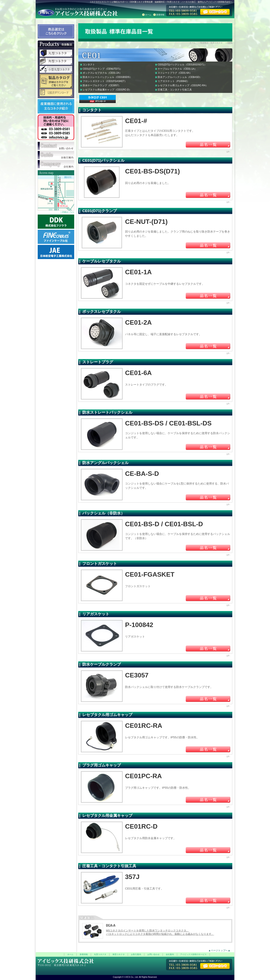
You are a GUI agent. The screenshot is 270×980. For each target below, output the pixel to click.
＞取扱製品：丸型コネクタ (210, 43)
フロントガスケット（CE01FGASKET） (105, 81)
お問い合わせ (153, 954)
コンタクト (89, 65)
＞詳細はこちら (67, 212)
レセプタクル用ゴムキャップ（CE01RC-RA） (183, 85)
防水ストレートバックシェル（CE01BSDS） (107, 77)
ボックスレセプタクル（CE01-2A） (102, 73)
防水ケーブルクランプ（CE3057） (102, 85)
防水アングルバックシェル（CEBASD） (180, 77)
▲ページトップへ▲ (219, 950)
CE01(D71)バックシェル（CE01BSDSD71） (182, 65)
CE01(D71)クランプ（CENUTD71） (102, 69)
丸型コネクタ (100, 954)
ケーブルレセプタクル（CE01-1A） (177, 69)
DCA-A (111, 925)
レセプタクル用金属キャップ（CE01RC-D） (107, 90)
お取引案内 (136, 954)
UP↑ (228, 152)
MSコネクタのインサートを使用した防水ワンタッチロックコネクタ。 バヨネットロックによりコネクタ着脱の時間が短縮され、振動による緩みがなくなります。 (160, 932)
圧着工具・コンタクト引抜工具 (175, 90)
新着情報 (160, 15)
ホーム (148, 15)
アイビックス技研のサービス (193, 954)
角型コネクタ (119, 954)
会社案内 (170, 954)
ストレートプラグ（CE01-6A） (175, 73)
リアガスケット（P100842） (174, 81)
